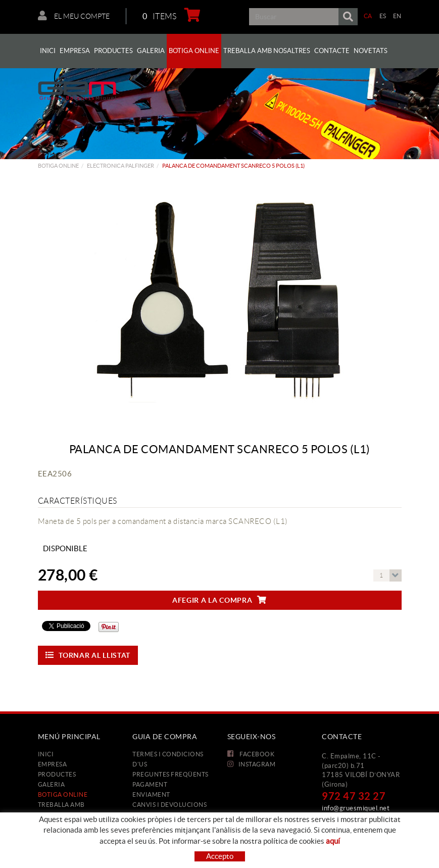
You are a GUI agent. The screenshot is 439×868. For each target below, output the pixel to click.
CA (368, 16)
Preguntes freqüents (170, 774)
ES (383, 16)
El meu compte (74, 16)
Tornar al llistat (88, 655)
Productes (57, 774)
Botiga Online (58, 166)
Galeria (52, 784)
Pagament (150, 784)
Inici (46, 754)
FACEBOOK (251, 754)
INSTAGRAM (252, 764)
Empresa (53, 764)
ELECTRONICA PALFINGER (120, 166)
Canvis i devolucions (169, 805)
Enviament (151, 794)
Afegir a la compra (219, 600)
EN (397, 16)
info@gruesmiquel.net (356, 808)
